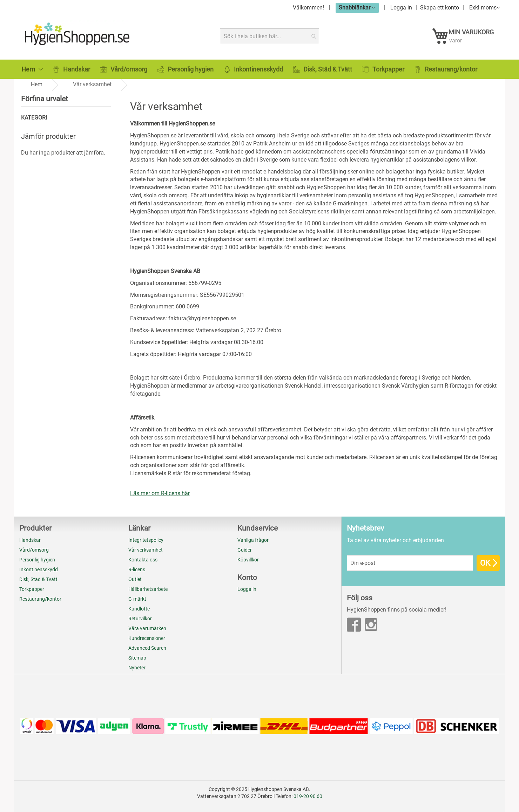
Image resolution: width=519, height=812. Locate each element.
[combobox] (269, 36)
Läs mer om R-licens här (160, 493)
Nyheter (137, 668)
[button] (357, 8)
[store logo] (76, 36)
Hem (37, 84)
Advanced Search (147, 648)
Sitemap (137, 658)
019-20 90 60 (308, 796)
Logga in (401, 8)
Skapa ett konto (440, 8)
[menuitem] (32, 69)
